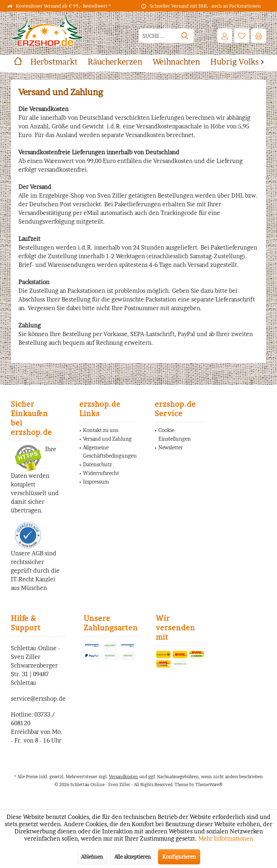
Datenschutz (97, 464)
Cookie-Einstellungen (175, 434)
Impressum (96, 482)
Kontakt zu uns (101, 430)
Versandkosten (124, 777)
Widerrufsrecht (101, 473)
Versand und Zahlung (107, 439)
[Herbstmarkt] (54, 62)
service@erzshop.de (38, 699)
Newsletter (171, 447)
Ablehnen (92, 857)
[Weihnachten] (176, 62)
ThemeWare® (209, 785)
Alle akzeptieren (133, 857)
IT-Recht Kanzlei (33, 579)
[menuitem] (259, 36)
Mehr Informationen (226, 838)
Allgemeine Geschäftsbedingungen (110, 452)
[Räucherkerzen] (115, 62)
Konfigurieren (179, 857)
